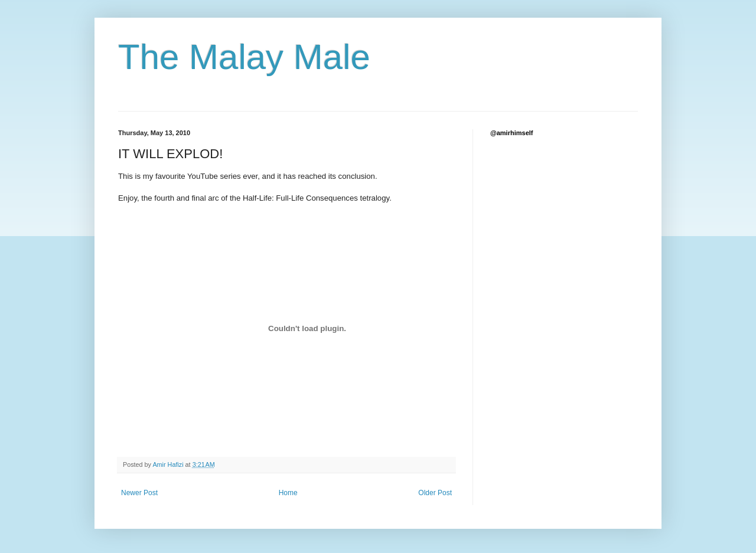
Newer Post (139, 493)
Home (288, 493)
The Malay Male (244, 57)
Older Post (435, 493)
